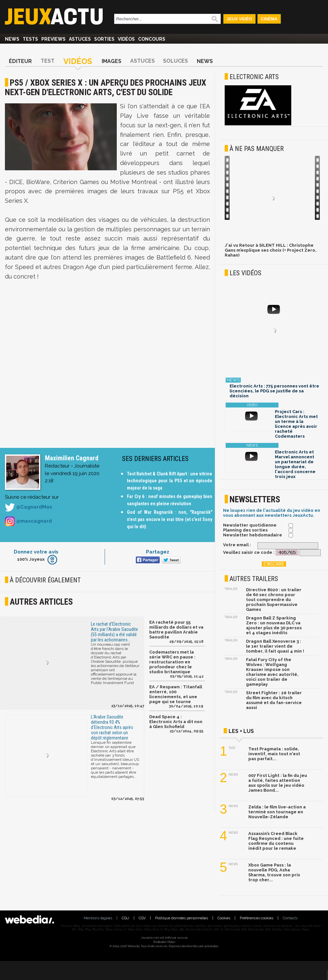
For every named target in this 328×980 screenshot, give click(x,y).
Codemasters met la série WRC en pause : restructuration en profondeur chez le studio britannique (172, 662)
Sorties (104, 39)
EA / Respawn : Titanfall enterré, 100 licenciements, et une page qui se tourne (176, 694)
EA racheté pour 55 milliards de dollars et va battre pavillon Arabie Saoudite (176, 630)
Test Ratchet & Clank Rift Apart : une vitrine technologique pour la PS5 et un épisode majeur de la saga (170, 481)
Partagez (158, 552)
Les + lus (241, 731)
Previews (53, 39)
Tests (30, 39)
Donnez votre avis (36, 552)
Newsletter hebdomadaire (253, 535)
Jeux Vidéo (239, 19)
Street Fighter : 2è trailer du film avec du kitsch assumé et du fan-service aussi (274, 700)
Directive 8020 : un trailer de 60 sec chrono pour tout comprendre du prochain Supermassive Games (274, 600)
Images (112, 61)
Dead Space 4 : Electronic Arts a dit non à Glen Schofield (176, 722)
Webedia (182, 938)
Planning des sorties (245, 530)
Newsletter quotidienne (250, 525)
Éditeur (20, 61)
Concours (152, 39)
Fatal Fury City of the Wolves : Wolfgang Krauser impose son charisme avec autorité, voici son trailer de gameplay (272, 672)
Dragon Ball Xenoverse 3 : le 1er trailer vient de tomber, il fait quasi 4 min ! (275, 646)
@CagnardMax (29, 507)
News (12, 39)
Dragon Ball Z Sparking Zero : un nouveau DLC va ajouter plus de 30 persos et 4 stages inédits (274, 625)
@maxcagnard (28, 521)
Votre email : (237, 545)
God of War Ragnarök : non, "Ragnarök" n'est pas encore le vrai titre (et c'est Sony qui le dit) (170, 519)
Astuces (80, 39)
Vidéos (126, 39)
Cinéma (269, 19)
